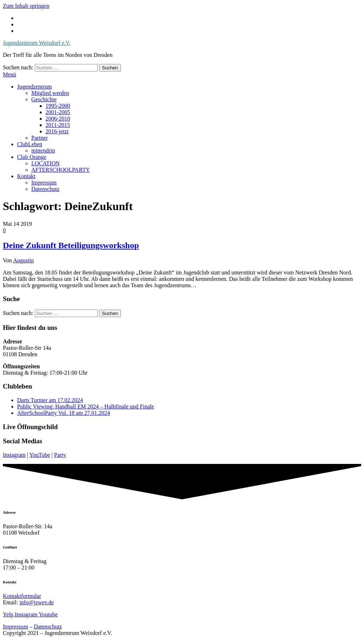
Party (60, 455)
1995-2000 (58, 106)
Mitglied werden (50, 93)
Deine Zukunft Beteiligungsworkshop (71, 245)
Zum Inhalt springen (26, 6)
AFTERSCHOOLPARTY (61, 170)
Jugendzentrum (34, 87)
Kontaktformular (22, 596)
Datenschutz (45, 189)
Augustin (24, 260)
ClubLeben (30, 144)
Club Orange (32, 157)
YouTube (40, 455)
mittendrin (43, 151)
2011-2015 (58, 125)
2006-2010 (58, 119)
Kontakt (26, 176)
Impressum (44, 183)
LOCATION (45, 163)
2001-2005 (58, 112)
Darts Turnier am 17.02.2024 (50, 400)
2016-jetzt (57, 131)
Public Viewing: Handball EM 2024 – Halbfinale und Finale (85, 406)
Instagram (14, 455)
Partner (39, 138)
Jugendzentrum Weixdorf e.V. (37, 43)
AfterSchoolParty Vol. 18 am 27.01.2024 (63, 413)
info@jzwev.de (37, 602)
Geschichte (44, 99)
